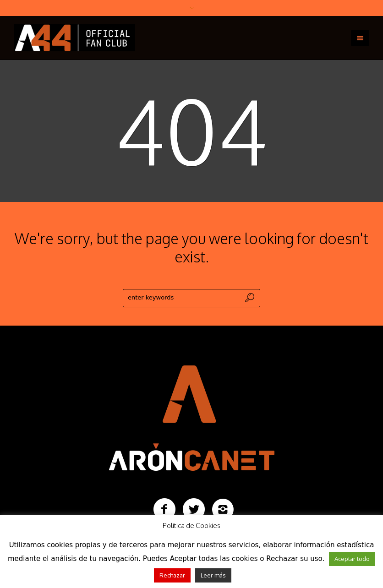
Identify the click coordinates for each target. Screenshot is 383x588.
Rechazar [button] (172, 575)
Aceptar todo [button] (352, 559)
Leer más (213, 575)
